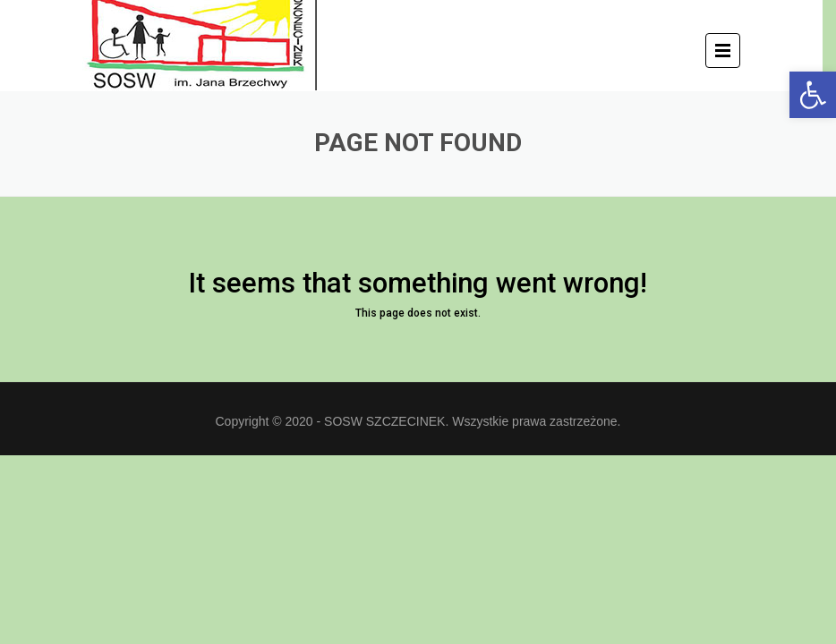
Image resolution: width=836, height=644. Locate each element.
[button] (813, 95)
